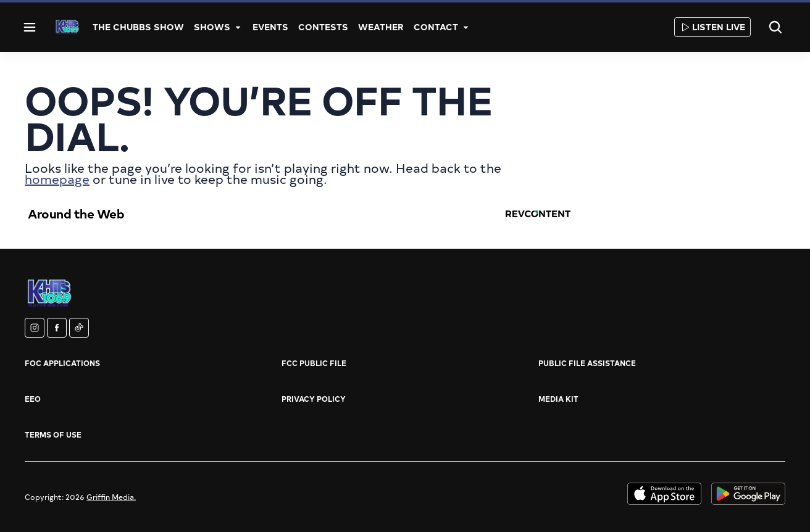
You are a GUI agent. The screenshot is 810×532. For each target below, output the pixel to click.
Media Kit (558, 399)
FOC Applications (62, 363)
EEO (33, 399)
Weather (381, 27)
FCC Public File (314, 363)
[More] (238, 27)
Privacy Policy (314, 399)
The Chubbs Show (138, 27)
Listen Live (712, 27)
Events (270, 27)
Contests (323, 27)
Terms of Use (53, 434)
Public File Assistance (587, 363)
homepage (57, 179)
